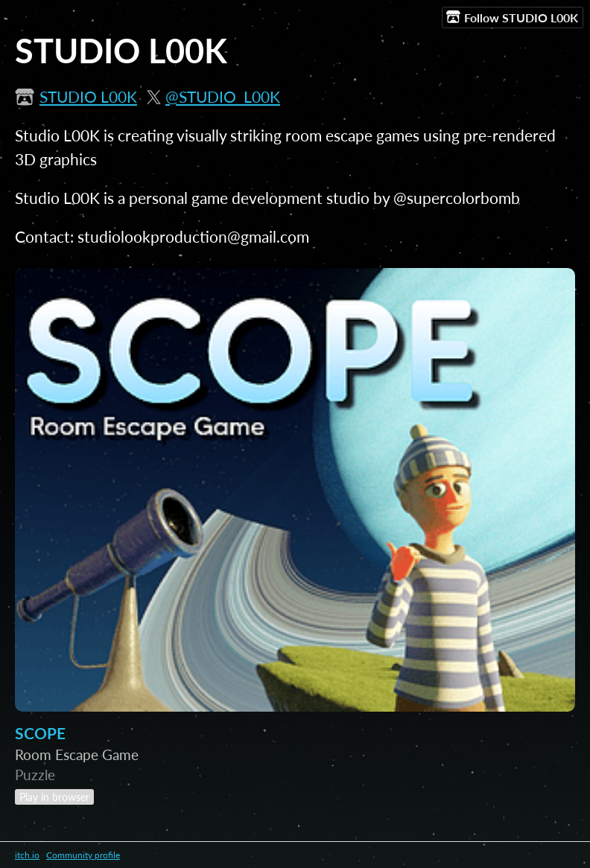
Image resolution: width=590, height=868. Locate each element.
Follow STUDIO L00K (512, 17)
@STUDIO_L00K (223, 97)
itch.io (27, 855)
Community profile (83, 855)
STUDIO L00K (88, 97)
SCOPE (40, 733)
